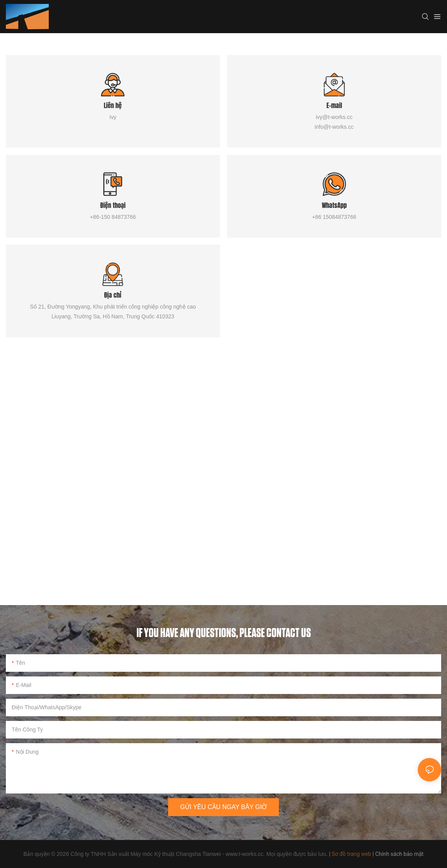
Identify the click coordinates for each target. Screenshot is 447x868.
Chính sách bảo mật (399, 854)
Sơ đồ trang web (351, 854)
